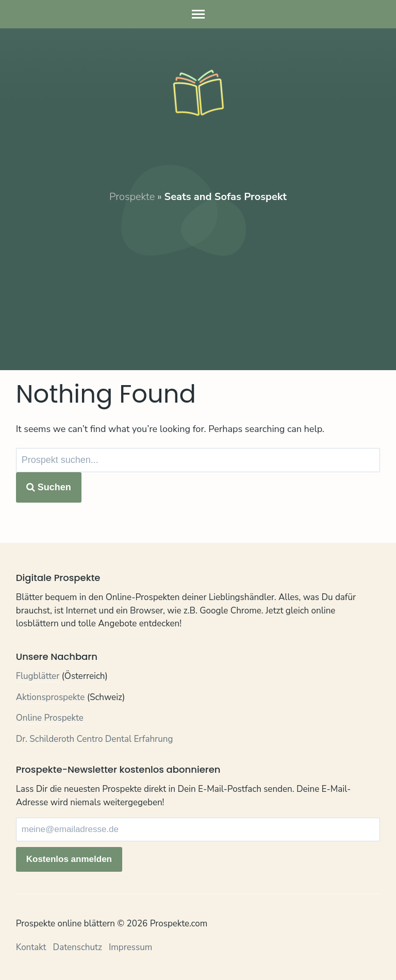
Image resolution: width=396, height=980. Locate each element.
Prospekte (132, 197)
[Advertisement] (198, 276)
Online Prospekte (50, 718)
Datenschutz (78, 947)
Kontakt (31, 947)
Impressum (130, 947)
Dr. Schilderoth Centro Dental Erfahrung (95, 739)
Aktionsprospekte (51, 697)
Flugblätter (38, 676)
